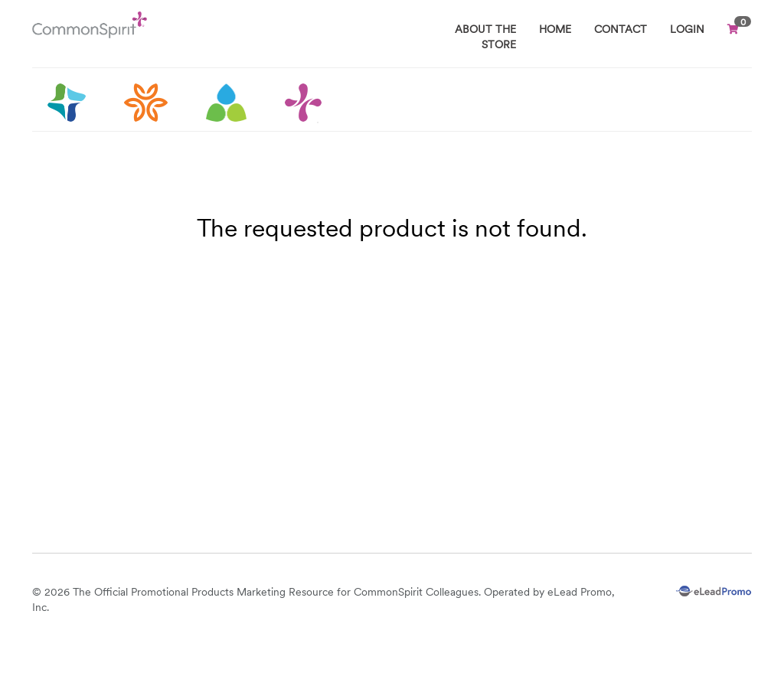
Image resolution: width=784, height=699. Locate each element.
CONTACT (621, 29)
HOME (555, 29)
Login (687, 29)
